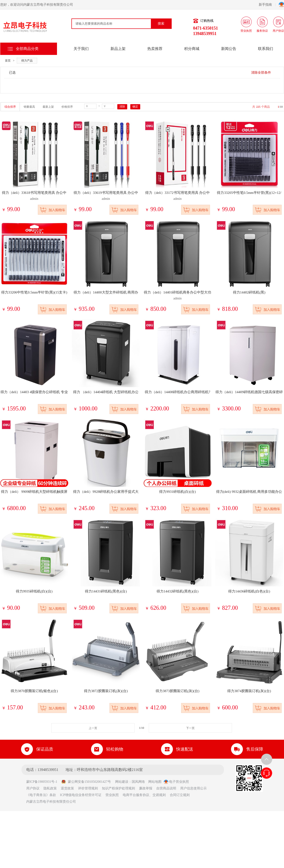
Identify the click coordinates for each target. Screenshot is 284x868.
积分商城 (192, 49)
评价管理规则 (88, 788)
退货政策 (67, 788)
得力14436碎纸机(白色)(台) (249, 591)
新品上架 (118, 49)
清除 (122, 107)
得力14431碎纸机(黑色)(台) (106, 591)
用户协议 (33, 788)
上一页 (93, 728)
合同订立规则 (180, 795)
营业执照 (112, 795)
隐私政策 (50, 788)
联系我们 (266, 49)
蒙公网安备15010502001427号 (86, 782)
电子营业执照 (176, 782)
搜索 (161, 24)
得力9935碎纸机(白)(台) (34, 591)
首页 (8, 61)
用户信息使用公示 (193, 788)
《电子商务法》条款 (41, 795)
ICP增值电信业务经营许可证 (81, 795)
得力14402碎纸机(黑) (249, 292)
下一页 (190, 728)
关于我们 (81, 49)
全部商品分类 (27, 49)
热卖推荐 (155, 49)
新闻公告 (229, 49)
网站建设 (122, 782)
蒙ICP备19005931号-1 (43, 782)
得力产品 (27, 61)
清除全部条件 (261, 73)
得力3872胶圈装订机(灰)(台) (106, 691)
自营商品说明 (166, 788)
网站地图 (155, 782)
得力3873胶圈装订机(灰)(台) (177, 691)
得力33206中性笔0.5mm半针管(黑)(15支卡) (34, 292)
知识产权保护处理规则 (118, 788)
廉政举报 (146, 788)
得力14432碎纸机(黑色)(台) (177, 591)
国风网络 (138, 782)
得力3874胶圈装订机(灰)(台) (249, 691)
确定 (135, 107)
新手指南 (267, 5)
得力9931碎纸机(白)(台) (177, 492)
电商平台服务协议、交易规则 (144, 795)
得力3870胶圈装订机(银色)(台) (34, 691)
